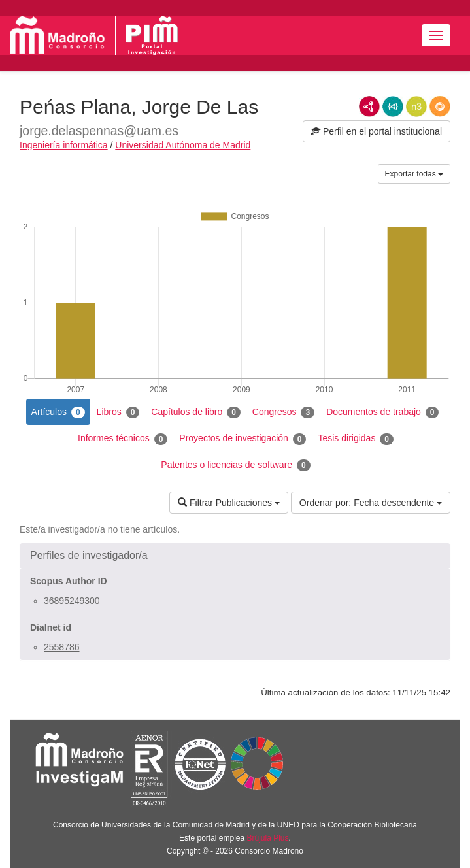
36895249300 (72, 601)
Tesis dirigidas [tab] (356, 439)
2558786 (62, 647)
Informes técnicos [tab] (123, 439)
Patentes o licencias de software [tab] (235, 465)
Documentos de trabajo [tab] (382, 412)
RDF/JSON (440, 107)
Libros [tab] (118, 412)
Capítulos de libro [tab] (196, 412)
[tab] (235, 556)
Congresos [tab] (283, 412)
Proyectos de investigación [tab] (243, 439)
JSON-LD (393, 107)
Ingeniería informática (64, 145)
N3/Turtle (416, 107)
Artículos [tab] (58, 412)
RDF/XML (369, 107)
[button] (235, 556)
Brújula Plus (268, 838)
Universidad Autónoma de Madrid (183, 145)
